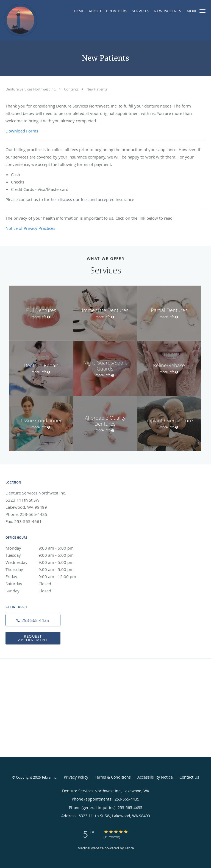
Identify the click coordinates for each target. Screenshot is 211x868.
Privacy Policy (76, 777)
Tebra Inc (49, 777)
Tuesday (45, 555)
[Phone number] (33, 620)
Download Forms (22, 131)
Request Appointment (33, 638)
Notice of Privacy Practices (30, 228)
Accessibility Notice (155, 777)
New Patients (97, 89)
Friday (45, 576)
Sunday (45, 591)
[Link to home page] (25, 20)
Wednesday (45, 562)
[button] (202, 11)
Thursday (45, 569)
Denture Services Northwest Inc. (31, 89)
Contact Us (189, 777)
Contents (72, 89)
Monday (45, 548)
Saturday (45, 584)
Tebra (129, 848)
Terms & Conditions (113, 777)
